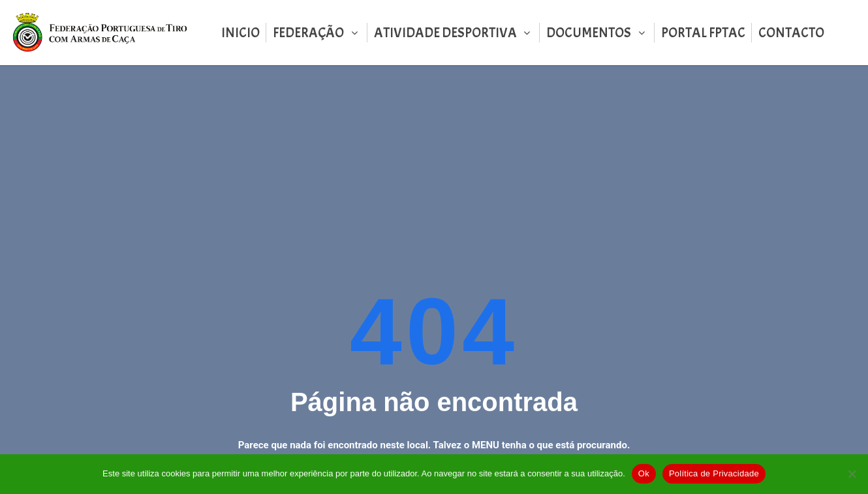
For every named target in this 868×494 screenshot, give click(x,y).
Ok (644, 473)
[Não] (852, 474)
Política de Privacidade (714, 473)
